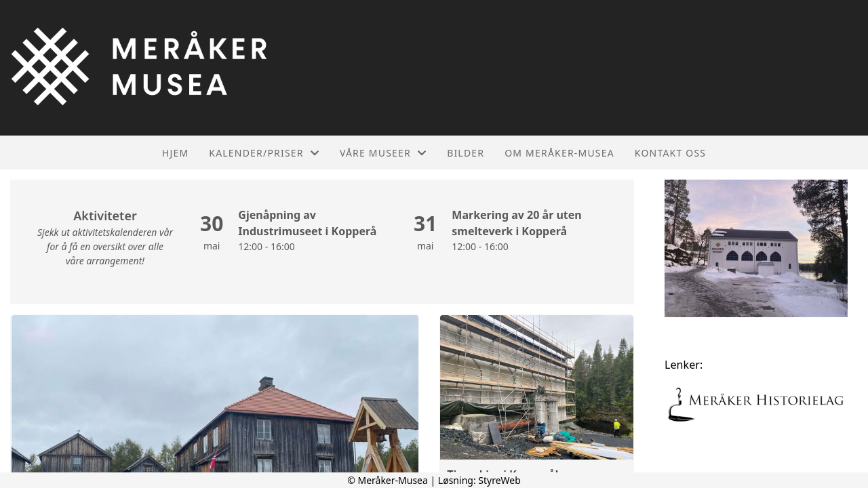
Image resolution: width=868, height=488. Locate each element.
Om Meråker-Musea (559, 153)
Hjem (175, 153)
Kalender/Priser (264, 153)
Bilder (466, 153)
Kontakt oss (670, 153)
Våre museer (383, 153)
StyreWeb (499, 480)
